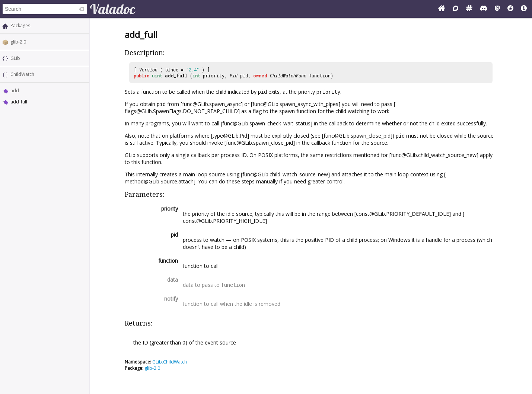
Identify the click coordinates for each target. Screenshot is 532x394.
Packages (20, 25)
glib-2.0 (18, 42)
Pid (234, 76)
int (196, 76)
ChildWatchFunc (288, 76)
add (15, 91)
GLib (15, 58)
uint (157, 76)
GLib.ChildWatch (170, 362)
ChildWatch (22, 74)
